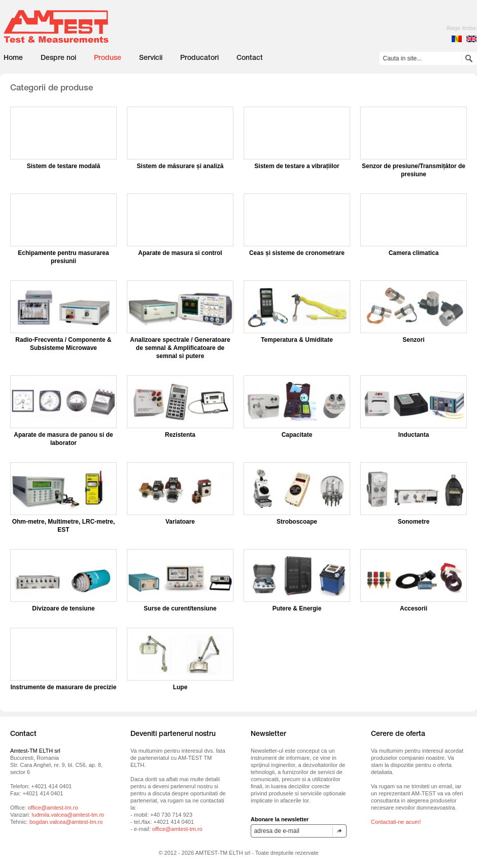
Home (13, 58)
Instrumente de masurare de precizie (64, 687)
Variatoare (180, 522)
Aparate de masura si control (180, 253)
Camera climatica (414, 253)
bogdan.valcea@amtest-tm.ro (66, 822)
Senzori (413, 340)
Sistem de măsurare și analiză (180, 166)
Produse (108, 58)
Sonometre (414, 522)
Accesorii (414, 608)
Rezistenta (180, 435)
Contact (250, 58)
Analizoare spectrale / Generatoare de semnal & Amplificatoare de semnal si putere (180, 348)
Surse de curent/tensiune (180, 608)
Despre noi (58, 58)
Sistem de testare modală (64, 166)
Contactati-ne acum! (396, 822)
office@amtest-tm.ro (53, 808)
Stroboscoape (297, 522)
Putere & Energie (297, 608)
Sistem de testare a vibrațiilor (297, 166)
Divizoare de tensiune (63, 608)
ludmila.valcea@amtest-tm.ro (68, 815)
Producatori (199, 58)
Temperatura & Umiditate (297, 340)
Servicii (151, 58)
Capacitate (297, 435)
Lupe (180, 687)
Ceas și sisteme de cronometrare (297, 253)
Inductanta (414, 435)
